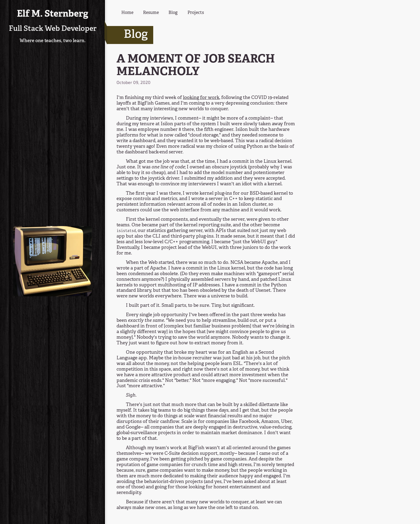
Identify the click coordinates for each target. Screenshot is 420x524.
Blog (173, 13)
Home (127, 13)
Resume (151, 13)
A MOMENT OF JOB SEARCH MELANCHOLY (196, 66)
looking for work (201, 98)
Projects (196, 13)
